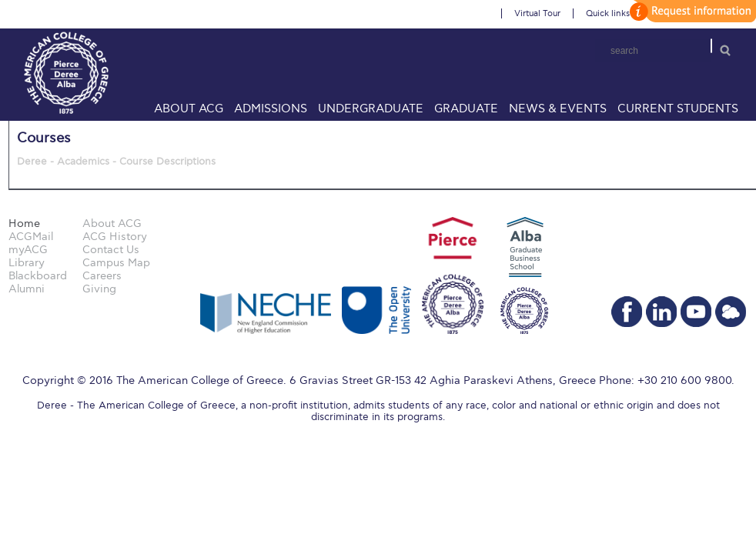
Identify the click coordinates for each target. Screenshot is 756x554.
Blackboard (38, 276)
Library (27, 263)
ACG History (115, 237)
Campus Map (116, 263)
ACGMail (31, 237)
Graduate (466, 108)
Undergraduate (371, 108)
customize (691, 11)
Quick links (608, 13)
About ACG (189, 108)
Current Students (678, 108)
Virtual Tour (537, 13)
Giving (99, 289)
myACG (28, 250)
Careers (102, 276)
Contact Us (111, 250)
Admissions (271, 108)
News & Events (558, 108)
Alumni (27, 289)
